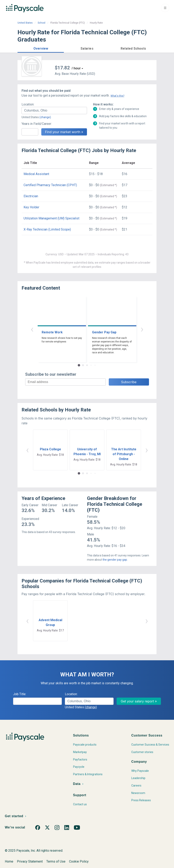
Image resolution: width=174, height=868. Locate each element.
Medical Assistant (36, 174)
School (41, 23)
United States (25, 23)
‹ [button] (32, 329)
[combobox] (54, 111)
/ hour (76, 68)
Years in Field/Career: (37, 124)
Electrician (31, 196)
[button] (41, 48)
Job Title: (20, 694)
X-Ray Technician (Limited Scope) (47, 229)
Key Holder (31, 207)
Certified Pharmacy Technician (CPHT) (50, 185)
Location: (28, 104)
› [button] (142, 329)
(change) (45, 117)
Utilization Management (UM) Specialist (51, 218)
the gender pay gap (115, 560)
